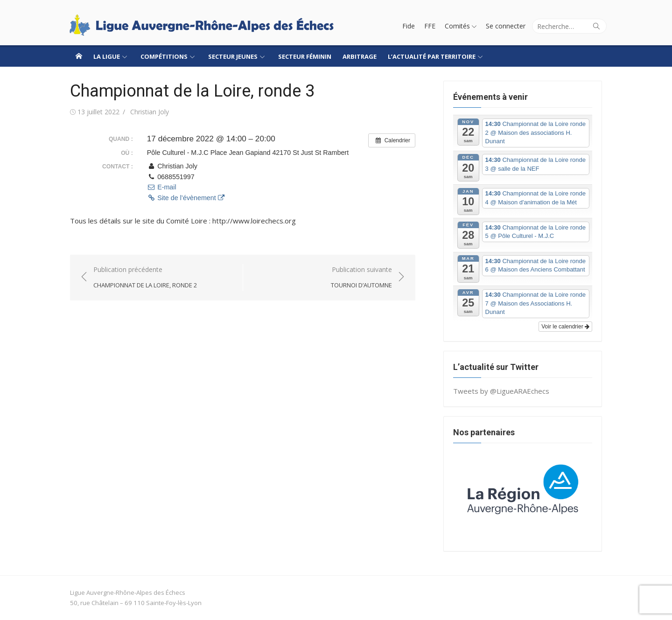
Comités (457, 26)
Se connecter (506, 26)
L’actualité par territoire (432, 56)
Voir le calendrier (565, 327)
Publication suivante (361, 278)
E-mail (162, 187)
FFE (430, 26)
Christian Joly (150, 112)
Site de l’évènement (186, 198)
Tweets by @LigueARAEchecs (501, 391)
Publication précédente (145, 278)
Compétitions (164, 56)
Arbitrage (360, 56)
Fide (409, 26)
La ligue (107, 56)
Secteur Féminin (305, 56)
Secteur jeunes (233, 56)
